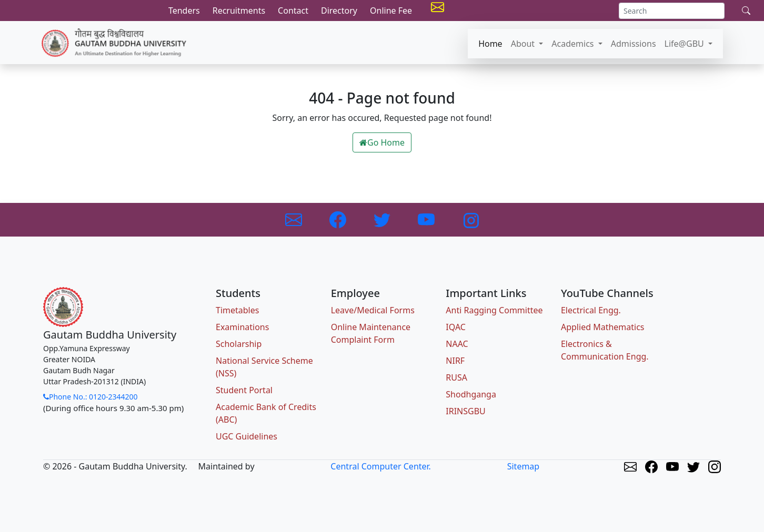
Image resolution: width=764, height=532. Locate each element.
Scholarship (239, 344)
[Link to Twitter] (383, 219)
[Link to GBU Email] (295, 219)
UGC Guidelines (247, 436)
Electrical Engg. (591, 310)
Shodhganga (471, 394)
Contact (293, 11)
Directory (339, 11)
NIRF (455, 361)
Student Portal (244, 390)
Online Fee (391, 11)
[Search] (672, 11)
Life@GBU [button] (685, 44)
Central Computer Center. (381, 466)
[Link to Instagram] (470, 219)
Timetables (237, 310)
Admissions (634, 44)
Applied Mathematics (603, 327)
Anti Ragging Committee (494, 310)
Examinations (242, 327)
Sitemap (524, 466)
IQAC (456, 327)
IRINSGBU (466, 411)
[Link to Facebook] (339, 219)
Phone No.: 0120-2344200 (91, 397)
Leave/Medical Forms (373, 310)
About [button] (524, 44)
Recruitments (239, 11)
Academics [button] (574, 44)
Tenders (184, 11)
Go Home (382, 142)
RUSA (456, 377)
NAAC (457, 344)
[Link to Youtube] (427, 219)
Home (490, 44)
